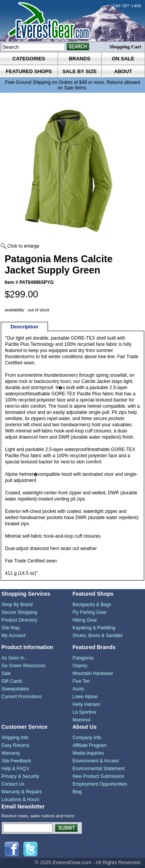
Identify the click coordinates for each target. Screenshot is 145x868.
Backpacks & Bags (92, 605)
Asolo (78, 689)
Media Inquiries (88, 753)
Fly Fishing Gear (90, 612)
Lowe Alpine (85, 697)
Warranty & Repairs (22, 792)
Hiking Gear (85, 620)
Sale (6, 673)
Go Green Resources (23, 666)
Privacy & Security (20, 776)
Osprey (80, 666)
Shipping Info (15, 738)
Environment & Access (96, 761)
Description (24, 327)
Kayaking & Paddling (94, 628)
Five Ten (81, 681)
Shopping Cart (125, 47)
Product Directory (20, 620)
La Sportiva (84, 712)
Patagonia (83, 658)
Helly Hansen (86, 704)
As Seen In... (15, 658)
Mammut (82, 720)
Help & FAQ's (15, 769)
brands (80, 59)
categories (29, 59)
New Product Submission (99, 776)
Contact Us (13, 784)
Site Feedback (16, 761)
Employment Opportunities (100, 784)
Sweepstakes (15, 689)
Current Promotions (22, 697)
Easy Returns (15, 745)
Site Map (11, 628)
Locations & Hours (20, 800)
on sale (123, 59)
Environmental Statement (99, 769)
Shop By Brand (17, 605)
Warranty (11, 753)
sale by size (79, 71)
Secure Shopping (19, 612)
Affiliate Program (90, 745)
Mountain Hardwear (93, 673)
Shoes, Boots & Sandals (98, 636)
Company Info (87, 738)
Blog (77, 792)
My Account (14, 636)
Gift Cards (12, 681)
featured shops (29, 71)
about (123, 71)
